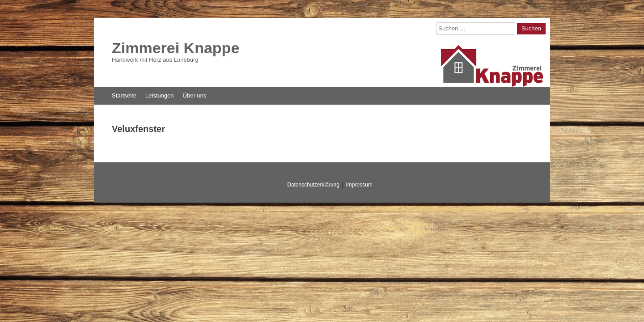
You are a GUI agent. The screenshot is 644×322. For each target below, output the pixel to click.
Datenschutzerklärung (313, 185)
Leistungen (160, 95)
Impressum (359, 185)
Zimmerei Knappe (176, 48)
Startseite (124, 95)
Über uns (195, 95)
